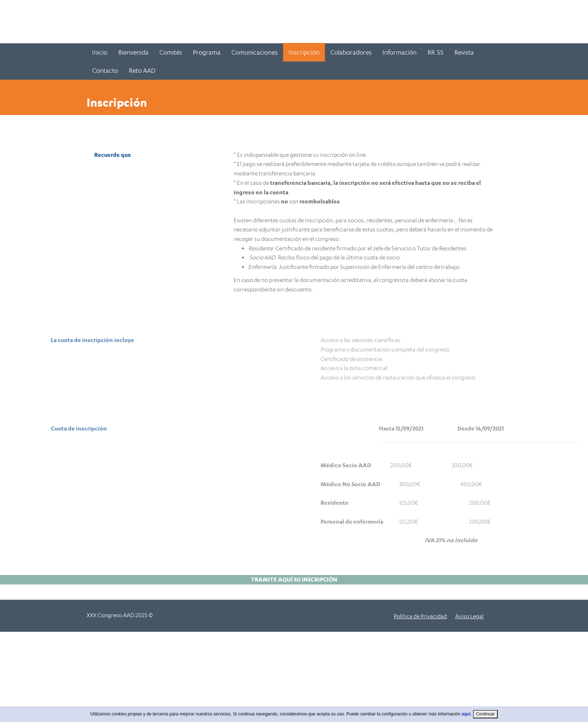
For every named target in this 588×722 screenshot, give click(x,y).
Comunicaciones (255, 52)
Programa (207, 52)
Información (400, 52)
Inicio (100, 52)
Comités (171, 52)
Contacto (105, 70)
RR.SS (436, 52)
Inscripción (304, 52)
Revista (464, 52)
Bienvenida (133, 52)
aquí (466, 719)
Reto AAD (142, 70)
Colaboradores (351, 52)
